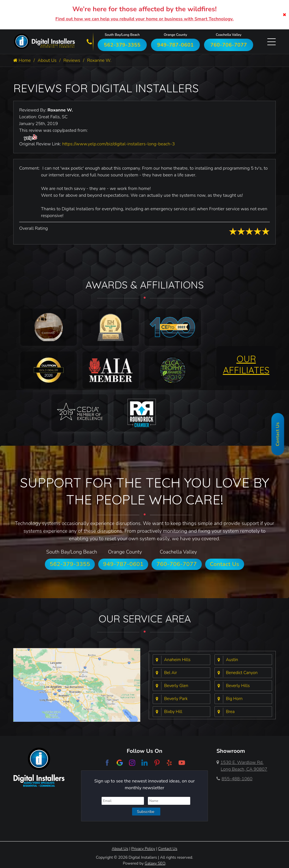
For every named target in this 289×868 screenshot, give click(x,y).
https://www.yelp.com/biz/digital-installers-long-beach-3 (118, 144)
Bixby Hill (173, 712)
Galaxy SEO (155, 863)
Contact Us (225, 564)
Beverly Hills (238, 686)
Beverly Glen (176, 686)
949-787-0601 (176, 45)
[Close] (284, 15)
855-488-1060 (234, 779)
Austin (232, 660)
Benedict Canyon (242, 673)
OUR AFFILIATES (246, 364)
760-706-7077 (229, 45)
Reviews (72, 60)
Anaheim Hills (178, 660)
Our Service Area (145, 619)
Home (22, 60)
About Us (47, 60)
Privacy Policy (143, 849)
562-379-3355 (122, 45)
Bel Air (171, 673)
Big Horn (234, 699)
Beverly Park (176, 699)
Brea (230, 712)
